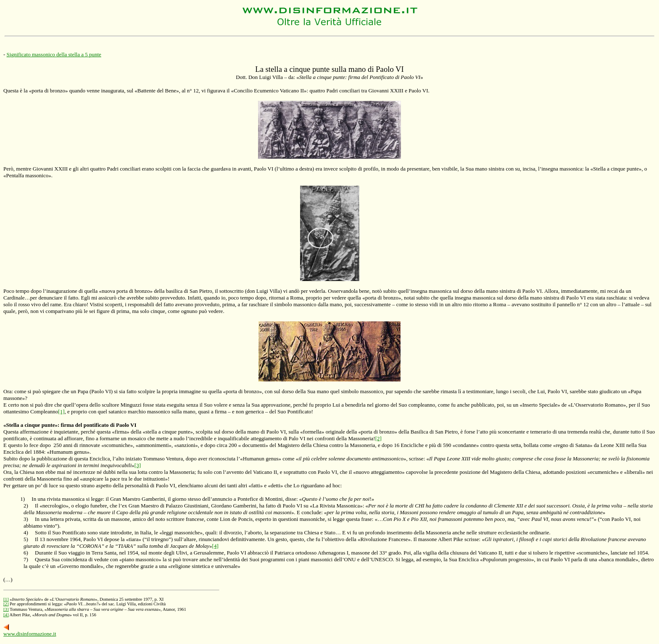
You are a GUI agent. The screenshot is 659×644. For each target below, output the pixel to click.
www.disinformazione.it (30, 634)
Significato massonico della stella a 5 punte (54, 54)
